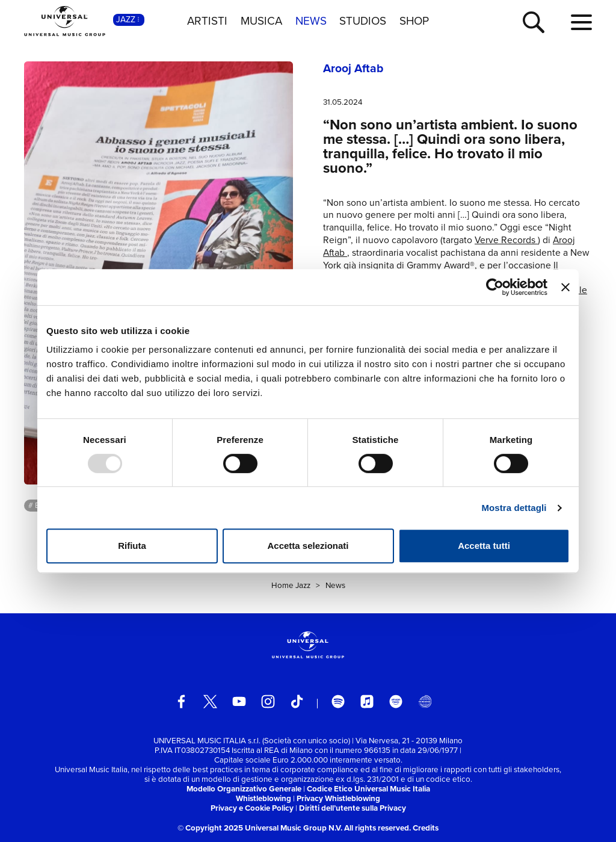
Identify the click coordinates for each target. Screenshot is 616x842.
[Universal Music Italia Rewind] (425, 701)
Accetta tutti (484, 546)
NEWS (311, 21)
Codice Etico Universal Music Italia (368, 789)
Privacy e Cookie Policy (252, 808)
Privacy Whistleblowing (338, 798)
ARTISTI (207, 21)
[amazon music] (396, 701)
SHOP (414, 21)
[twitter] (210, 701)
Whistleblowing (263, 798)
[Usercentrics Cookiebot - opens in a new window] (495, 287)
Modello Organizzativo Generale (244, 789)
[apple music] (367, 701)
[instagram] (268, 701)
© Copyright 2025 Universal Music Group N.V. (260, 828)
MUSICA (261, 21)
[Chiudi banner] (565, 287)
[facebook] (181, 701)
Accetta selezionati (308, 546)
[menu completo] (581, 23)
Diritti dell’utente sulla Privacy (353, 808)
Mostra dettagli (514, 508)
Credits (426, 828)
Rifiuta (132, 546)
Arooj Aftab (353, 68)
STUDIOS (363, 21)
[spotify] (338, 701)
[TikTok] (297, 701)
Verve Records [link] (506, 240)
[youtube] (239, 701)
